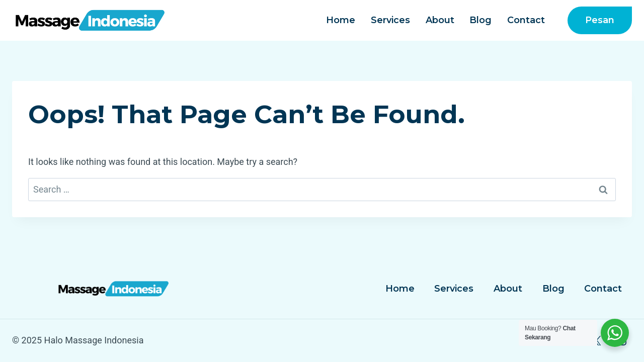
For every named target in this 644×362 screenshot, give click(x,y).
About (440, 20)
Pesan (600, 20)
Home (341, 20)
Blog (480, 20)
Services (390, 20)
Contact (526, 20)
